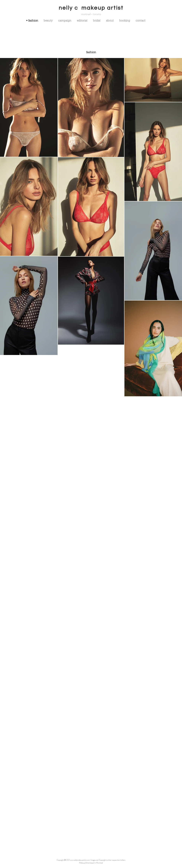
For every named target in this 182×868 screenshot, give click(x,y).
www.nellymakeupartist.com (80, 860)
